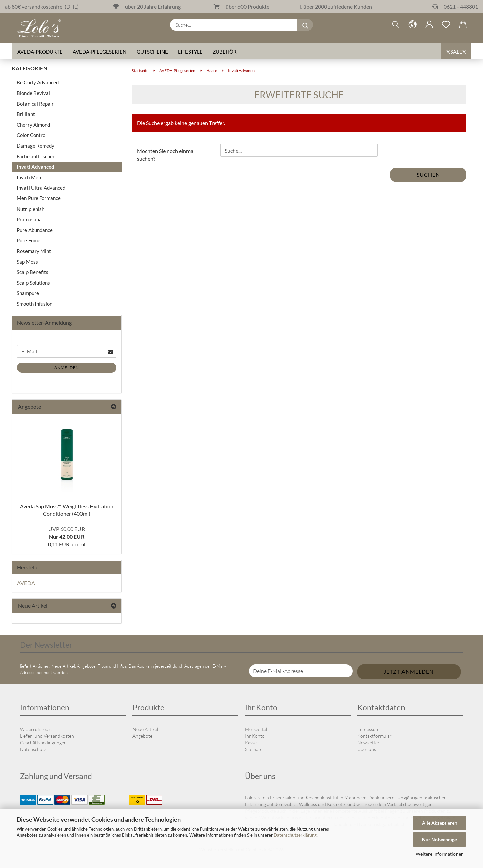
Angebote (142, 736)
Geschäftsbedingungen (43, 742)
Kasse (251, 742)
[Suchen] (396, 25)
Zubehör (225, 52)
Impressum (368, 729)
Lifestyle (190, 52)
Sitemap (253, 749)
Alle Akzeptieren (440, 823)
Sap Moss (27, 262)
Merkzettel (256, 729)
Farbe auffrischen (36, 156)
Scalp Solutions (33, 283)
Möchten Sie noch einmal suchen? (166, 155)
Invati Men (29, 177)
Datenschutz (33, 749)
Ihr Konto (255, 736)
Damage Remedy (36, 146)
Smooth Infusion (35, 304)
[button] (413, 25)
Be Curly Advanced (38, 82)
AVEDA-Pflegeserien (100, 52)
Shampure (28, 293)
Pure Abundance (35, 230)
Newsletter (368, 742)
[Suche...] (305, 25)
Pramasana (29, 219)
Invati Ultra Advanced (41, 188)
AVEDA (26, 583)
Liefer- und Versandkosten (47, 736)
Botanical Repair (35, 104)
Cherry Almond (33, 125)
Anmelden (67, 368)
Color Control (32, 135)
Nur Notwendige (439, 839)
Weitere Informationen (440, 854)
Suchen (428, 175)
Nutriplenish (31, 209)
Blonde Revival (33, 93)
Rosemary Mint (34, 251)
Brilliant (26, 114)
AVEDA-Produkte (40, 52)
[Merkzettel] (446, 25)
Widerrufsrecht (36, 729)
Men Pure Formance (39, 198)
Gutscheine (152, 52)
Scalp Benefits (33, 272)
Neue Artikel (145, 729)
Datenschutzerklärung (295, 835)
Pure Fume (29, 240)
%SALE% (456, 52)
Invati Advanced (36, 167)
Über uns (367, 749)
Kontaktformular (374, 736)
